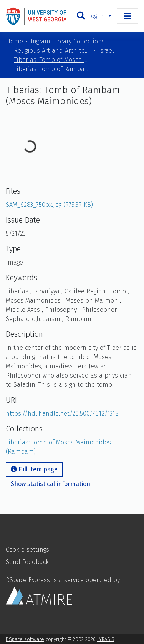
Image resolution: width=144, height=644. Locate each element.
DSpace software (25, 639)
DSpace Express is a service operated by (63, 591)
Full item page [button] (34, 469)
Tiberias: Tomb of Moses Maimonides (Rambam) (52, 60)
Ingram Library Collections (68, 41)
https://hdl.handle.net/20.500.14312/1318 (62, 414)
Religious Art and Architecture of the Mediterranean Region (52, 51)
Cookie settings (27, 550)
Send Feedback (27, 562)
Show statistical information (50, 484)
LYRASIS (106, 639)
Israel (106, 51)
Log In (97, 16)
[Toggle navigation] (127, 16)
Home (15, 41)
